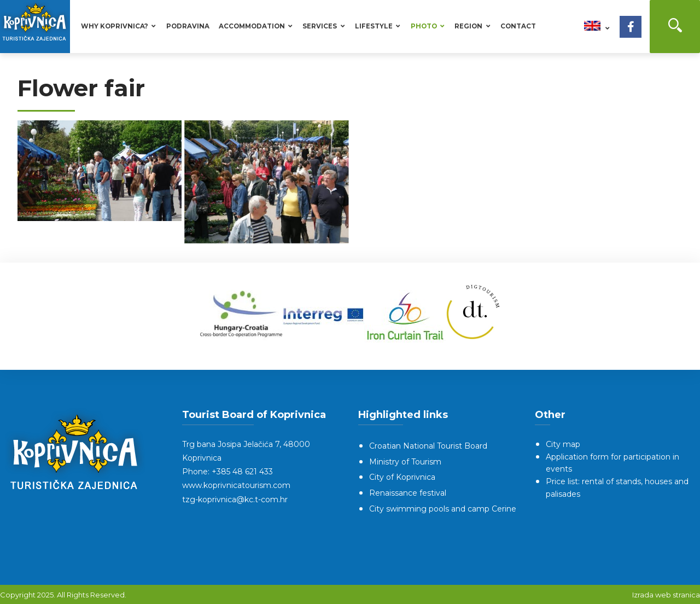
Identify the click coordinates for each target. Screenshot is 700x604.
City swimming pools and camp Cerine (443, 509)
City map (563, 444)
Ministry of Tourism (405, 462)
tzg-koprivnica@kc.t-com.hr (235, 500)
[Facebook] (631, 27)
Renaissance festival (408, 493)
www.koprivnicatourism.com (236, 485)
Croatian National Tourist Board (428, 446)
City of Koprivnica (402, 477)
